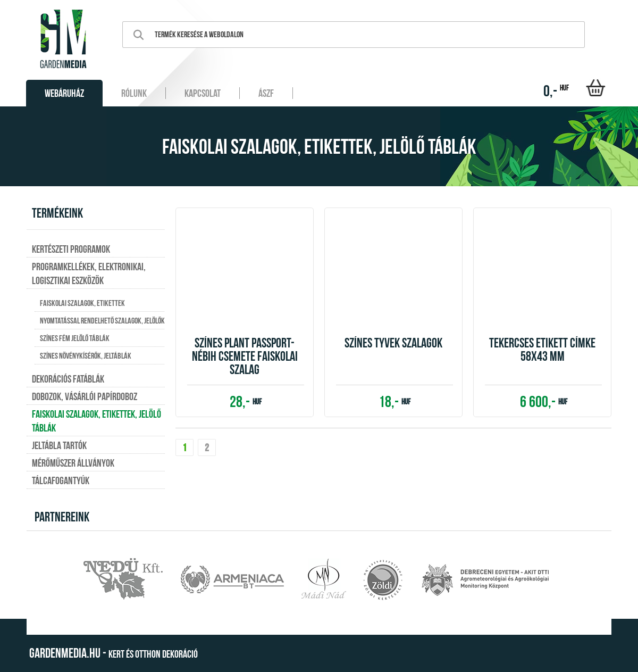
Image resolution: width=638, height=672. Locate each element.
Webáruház (64, 93)
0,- (556, 91)
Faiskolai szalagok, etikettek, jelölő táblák (96, 421)
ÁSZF (266, 93)
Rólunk (134, 93)
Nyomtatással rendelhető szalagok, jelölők (102, 321)
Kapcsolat (203, 93)
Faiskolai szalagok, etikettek (82, 303)
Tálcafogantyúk (61, 480)
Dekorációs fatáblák (68, 379)
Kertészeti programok (71, 249)
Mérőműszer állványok (73, 463)
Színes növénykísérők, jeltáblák (86, 356)
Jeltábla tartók (59, 445)
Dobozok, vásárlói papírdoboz (85, 396)
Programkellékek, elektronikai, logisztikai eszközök (89, 273)
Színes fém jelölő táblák (75, 338)
